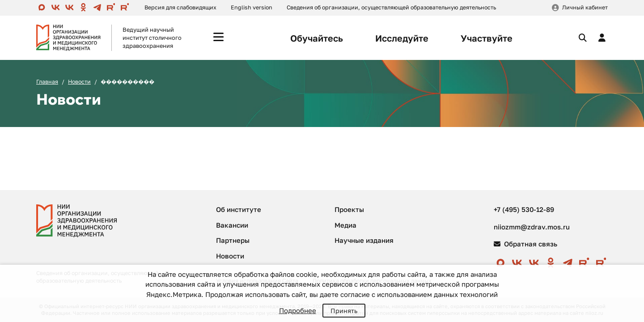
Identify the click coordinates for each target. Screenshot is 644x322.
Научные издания (364, 240)
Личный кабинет (585, 7)
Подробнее (298, 310)
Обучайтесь (317, 38)
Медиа (345, 225)
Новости (79, 82)
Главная (47, 82)
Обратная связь (525, 244)
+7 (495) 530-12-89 (524, 209)
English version (252, 7)
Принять (344, 311)
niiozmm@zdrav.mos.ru (532, 227)
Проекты (349, 209)
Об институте (239, 209)
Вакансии (232, 225)
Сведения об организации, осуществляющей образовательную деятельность (391, 7)
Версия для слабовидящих (180, 7)
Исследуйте (402, 38)
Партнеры (233, 240)
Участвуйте (487, 38)
